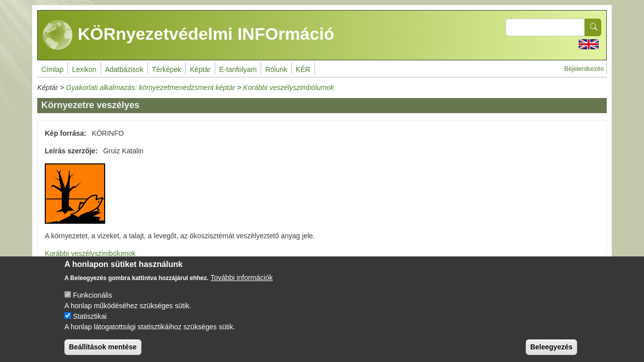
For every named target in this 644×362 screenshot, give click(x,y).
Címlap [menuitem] (52, 69)
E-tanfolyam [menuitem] (238, 69)
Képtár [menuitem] (200, 69)
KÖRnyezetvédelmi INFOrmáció (189, 35)
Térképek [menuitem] (167, 69)
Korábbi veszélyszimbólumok (289, 87)
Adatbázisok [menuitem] (124, 69)
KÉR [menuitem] (303, 69)
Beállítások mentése (103, 351)
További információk (242, 282)
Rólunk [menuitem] (276, 69)
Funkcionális (93, 299)
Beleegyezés (551, 351)
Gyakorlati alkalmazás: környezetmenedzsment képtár (150, 87)
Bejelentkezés (584, 69)
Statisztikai (90, 320)
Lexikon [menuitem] (84, 69)
